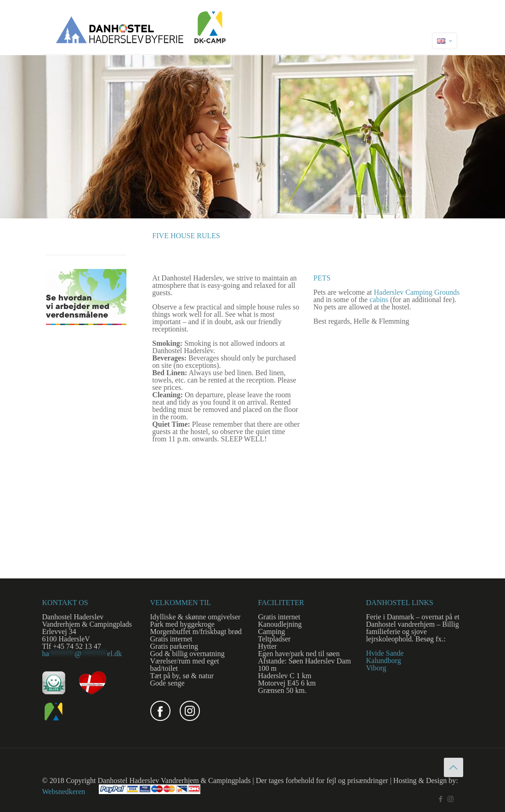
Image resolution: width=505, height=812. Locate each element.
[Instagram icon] (451, 799)
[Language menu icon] (445, 41)
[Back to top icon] (454, 767)
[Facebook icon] (441, 799)
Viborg (376, 668)
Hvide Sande (385, 653)
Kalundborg (384, 660)
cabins (379, 300)
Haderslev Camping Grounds (417, 292)
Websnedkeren (64, 792)
